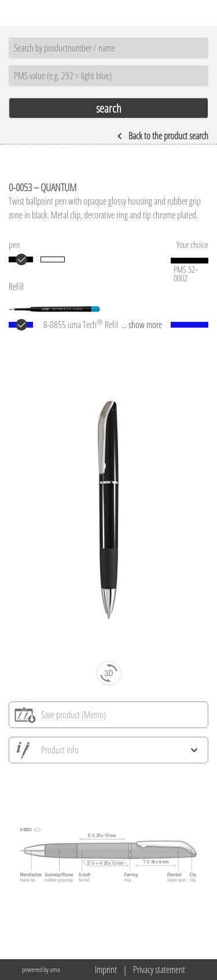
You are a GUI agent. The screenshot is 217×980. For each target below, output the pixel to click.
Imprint (106, 970)
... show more (142, 325)
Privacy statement (159, 970)
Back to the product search (163, 136)
